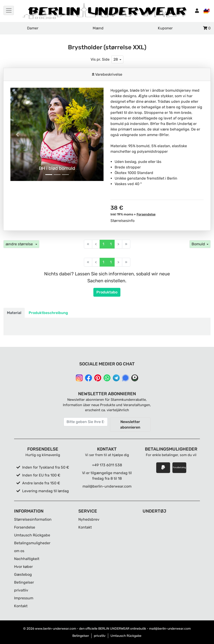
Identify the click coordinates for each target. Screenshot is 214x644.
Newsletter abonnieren (130, 425)
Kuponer (165, 28)
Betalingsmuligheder (32, 543)
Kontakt (21, 606)
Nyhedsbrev (89, 519)
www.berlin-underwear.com (55, 629)
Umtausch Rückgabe (32, 535)
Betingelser (24, 582)
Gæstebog (23, 574)
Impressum (24, 598)
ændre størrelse (20, 244)
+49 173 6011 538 (107, 465)
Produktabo (107, 292)
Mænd (98, 28)
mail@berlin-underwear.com (107, 486)
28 (116, 59)
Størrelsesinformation (33, 519)
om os (19, 551)
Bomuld (198, 244)
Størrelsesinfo (122, 221)
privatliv (21, 590)
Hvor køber (23, 567)
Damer (33, 28)
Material (14, 313)
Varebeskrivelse (108, 74)
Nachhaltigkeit (27, 559)
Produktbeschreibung (48, 313)
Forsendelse (146, 214)
